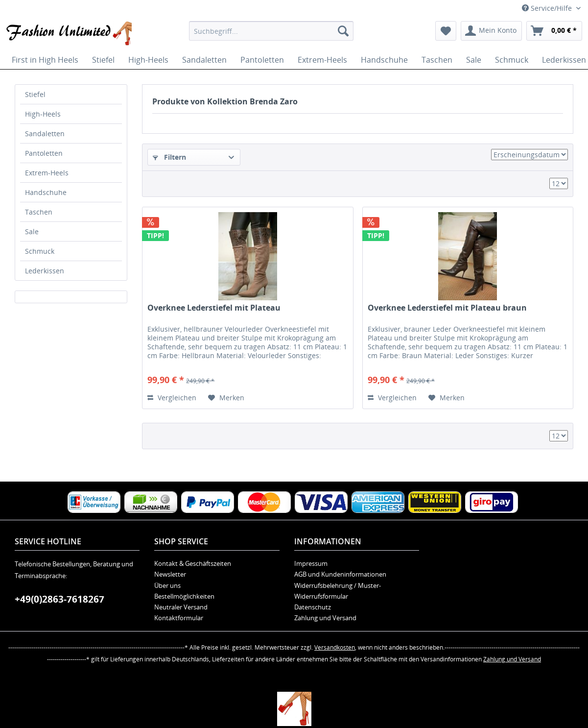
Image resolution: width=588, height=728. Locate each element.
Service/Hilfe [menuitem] (548, 8)
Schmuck (40, 251)
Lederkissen (45, 271)
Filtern (169, 157)
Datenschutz (313, 607)
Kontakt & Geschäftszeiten (193, 563)
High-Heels (43, 114)
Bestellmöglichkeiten (184, 596)
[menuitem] (271, 31)
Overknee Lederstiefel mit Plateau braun (447, 308)
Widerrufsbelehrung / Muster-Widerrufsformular (338, 591)
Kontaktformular (179, 618)
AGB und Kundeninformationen (340, 574)
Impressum (311, 563)
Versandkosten (335, 647)
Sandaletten (45, 133)
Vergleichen (172, 398)
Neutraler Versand (181, 607)
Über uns (167, 585)
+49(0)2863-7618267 (59, 599)
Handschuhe (46, 192)
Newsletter (170, 574)
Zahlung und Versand (325, 618)
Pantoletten (44, 153)
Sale (32, 231)
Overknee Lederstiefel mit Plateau (214, 308)
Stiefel (35, 94)
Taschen (39, 212)
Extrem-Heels (47, 173)
